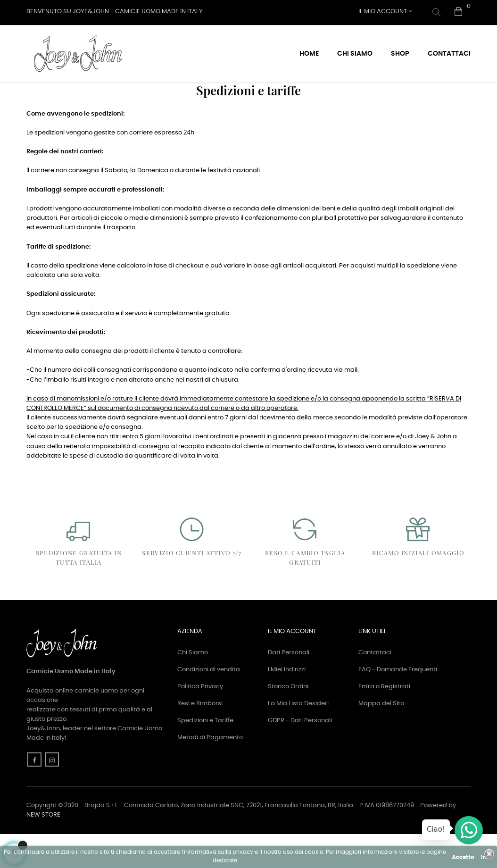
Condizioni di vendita (209, 703)
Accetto (463, 857)
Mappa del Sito (381, 737)
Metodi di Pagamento (210, 771)
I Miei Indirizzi (287, 703)
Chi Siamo (193, 686)
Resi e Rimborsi (200, 737)
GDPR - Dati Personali (300, 754)
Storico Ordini (288, 720)
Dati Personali (289, 686)
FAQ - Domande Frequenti (398, 703)
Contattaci (375, 686)
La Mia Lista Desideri (298, 737)
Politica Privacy (200, 720)
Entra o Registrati (384, 720)
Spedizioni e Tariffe (205, 754)
